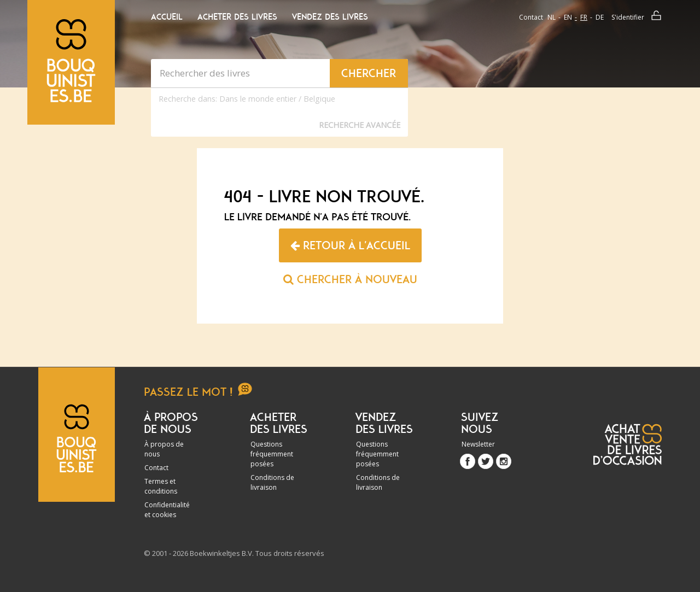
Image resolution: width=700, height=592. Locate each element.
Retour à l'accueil (350, 245)
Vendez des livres (330, 17)
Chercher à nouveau (350, 279)
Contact (531, 17)
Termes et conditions (161, 486)
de (600, 17)
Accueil (167, 17)
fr (584, 17)
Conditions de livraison (272, 482)
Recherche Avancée (360, 125)
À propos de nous (164, 449)
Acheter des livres (237, 17)
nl (552, 17)
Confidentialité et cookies (167, 510)
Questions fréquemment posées (272, 454)
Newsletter (478, 444)
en (568, 17)
